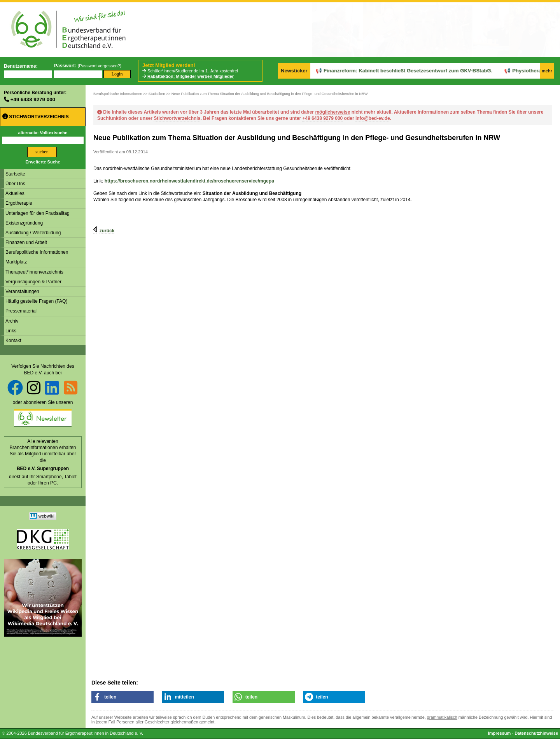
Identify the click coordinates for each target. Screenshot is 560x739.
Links (11, 331)
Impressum (500, 733)
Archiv (12, 321)
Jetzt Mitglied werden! (169, 65)
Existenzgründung (24, 223)
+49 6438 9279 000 (33, 99)
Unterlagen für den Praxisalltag (38, 213)
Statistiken (157, 94)
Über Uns (15, 184)
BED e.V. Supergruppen (43, 469)
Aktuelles (15, 193)
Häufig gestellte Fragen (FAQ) (36, 301)
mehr (547, 71)
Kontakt (13, 341)
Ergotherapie (19, 203)
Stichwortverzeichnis (36, 117)
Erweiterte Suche (43, 162)
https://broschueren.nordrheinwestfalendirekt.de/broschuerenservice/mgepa (189, 181)
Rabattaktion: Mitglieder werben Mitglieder (191, 76)
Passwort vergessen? (99, 66)
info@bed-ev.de (373, 118)
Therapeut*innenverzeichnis (34, 272)
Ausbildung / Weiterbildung (33, 233)
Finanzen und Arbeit (26, 242)
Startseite (15, 174)
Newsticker (294, 71)
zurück (107, 231)
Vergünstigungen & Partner (33, 282)
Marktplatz (16, 262)
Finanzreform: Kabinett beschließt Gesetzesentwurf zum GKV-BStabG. (387, 71)
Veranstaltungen (22, 291)
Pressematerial (21, 311)
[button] (122, 697)
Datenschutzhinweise (536, 733)
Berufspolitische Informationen (37, 252)
